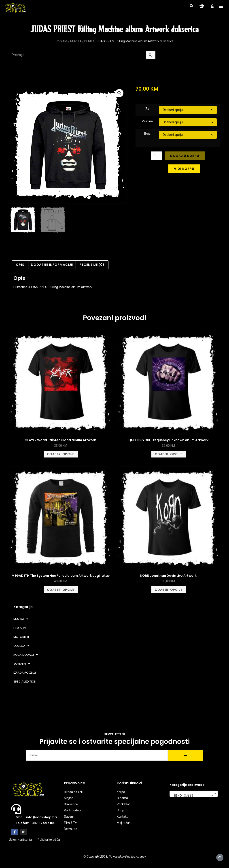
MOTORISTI (21, 637)
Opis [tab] (20, 265)
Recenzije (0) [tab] (92, 265)
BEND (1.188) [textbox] (192, 796)
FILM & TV (20, 628)
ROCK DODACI (26, 655)
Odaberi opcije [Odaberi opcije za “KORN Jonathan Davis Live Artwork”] (169, 590)
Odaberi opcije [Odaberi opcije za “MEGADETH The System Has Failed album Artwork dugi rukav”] (61, 590)
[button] (191, 6)
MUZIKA (76, 41)
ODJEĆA (21, 646)
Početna (62, 41)
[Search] (151, 55)
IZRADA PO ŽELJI (25, 673)
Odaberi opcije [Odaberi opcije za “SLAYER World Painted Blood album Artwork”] (61, 454)
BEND (88, 41)
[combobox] (194, 794)
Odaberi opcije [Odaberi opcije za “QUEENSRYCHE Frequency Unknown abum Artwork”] (169, 454)
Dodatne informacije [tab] (52, 265)
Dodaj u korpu (185, 156)
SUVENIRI (22, 664)
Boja (147, 134)
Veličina (147, 121)
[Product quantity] (157, 156)
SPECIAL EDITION (25, 682)
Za (147, 109)
